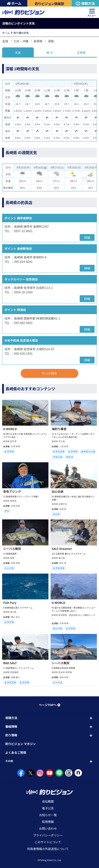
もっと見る (49, 373)
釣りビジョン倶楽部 (49, 4)
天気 (18, 52)
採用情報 (48, 822)
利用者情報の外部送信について (48, 849)
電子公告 (48, 808)
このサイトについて (48, 842)
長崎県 (38, 41)
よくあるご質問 (16, 752)
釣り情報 (11, 735)
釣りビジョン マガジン (21, 744)
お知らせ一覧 (48, 815)
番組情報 (11, 726)
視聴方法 (85, 3)
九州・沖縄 (21, 41)
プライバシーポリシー (48, 835)
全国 (5, 41)
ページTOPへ (49, 705)
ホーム (14, 3)
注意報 (81, 52)
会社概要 (48, 801)
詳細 (87, 237)
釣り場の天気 (21, 33)
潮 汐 (49, 52)
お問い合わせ (48, 828)
